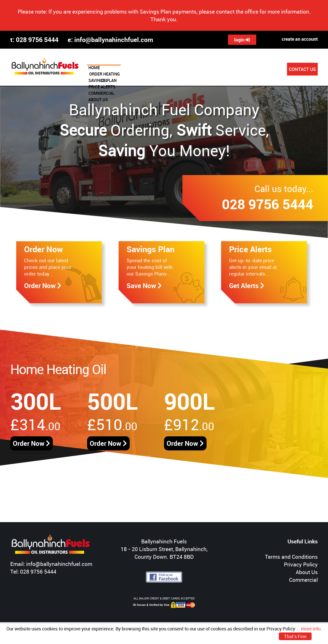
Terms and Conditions (291, 557)
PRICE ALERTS (206, 70)
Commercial (303, 580)
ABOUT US (270, 70)
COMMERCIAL (240, 70)
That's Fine (295, 636)
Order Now (32, 443)
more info (311, 629)
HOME (100, 70)
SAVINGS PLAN (172, 70)
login (242, 40)
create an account (300, 39)
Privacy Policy (301, 564)
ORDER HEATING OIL (132, 70)
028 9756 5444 (37, 40)
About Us (307, 572)
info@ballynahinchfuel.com (114, 40)
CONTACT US (302, 69)
